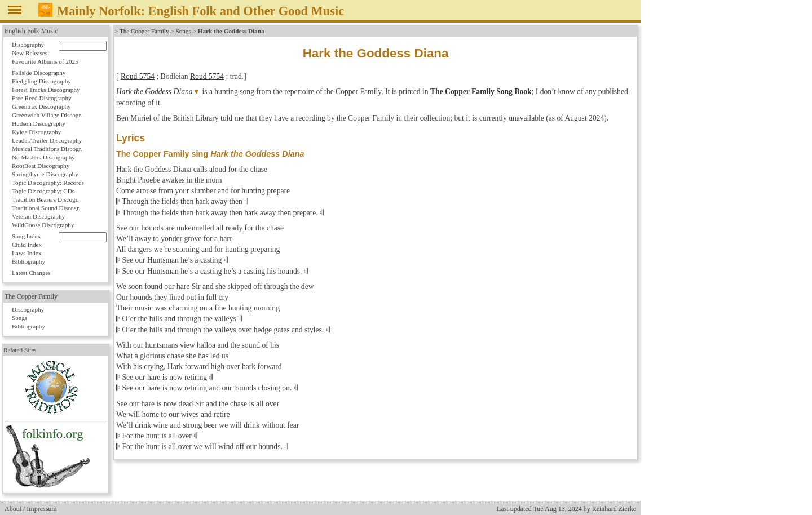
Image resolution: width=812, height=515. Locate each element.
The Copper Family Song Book (481, 92)
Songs (183, 31)
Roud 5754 (138, 76)
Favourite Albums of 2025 (45, 61)
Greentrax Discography (41, 106)
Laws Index (27, 253)
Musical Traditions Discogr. (47, 149)
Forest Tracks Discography (46, 90)
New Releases (30, 53)
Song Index (26, 236)
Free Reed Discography (42, 98)
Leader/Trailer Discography (47, 140)
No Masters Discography (43, 157)
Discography (28, 45)
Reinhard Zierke (614, 509)
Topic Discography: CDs (43, 191)
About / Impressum (31, 509)
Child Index (27, 245)
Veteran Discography (38, 216)
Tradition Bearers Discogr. (45, 199)
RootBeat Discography (41, 166)
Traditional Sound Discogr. (46, 208)
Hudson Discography (39, 123)
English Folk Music (31, 31)
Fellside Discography (39, 73)
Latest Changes (31, 273)
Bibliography (28, 261)
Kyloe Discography (36, 132)
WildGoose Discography (43, 225)
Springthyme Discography (45, 174)
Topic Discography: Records (48, 183)
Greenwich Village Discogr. (47, 115)
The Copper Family (144, 31)
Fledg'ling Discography (41, 81)
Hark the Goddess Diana (155, 92)
